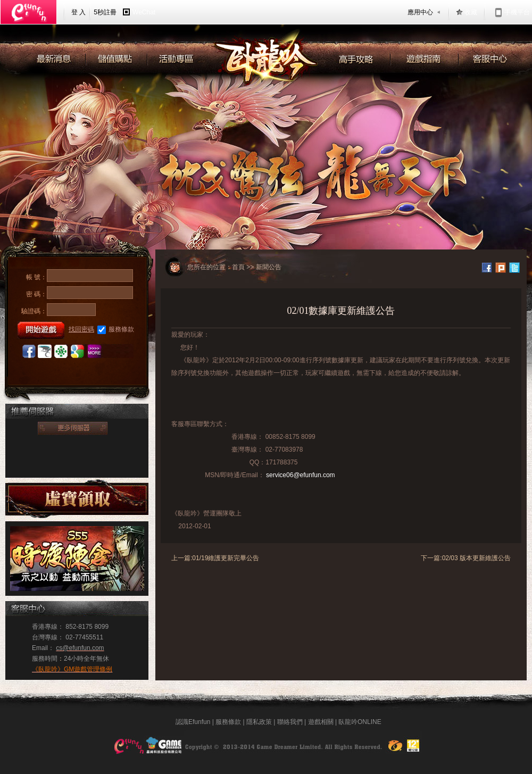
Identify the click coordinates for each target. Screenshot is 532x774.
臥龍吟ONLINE (360, 722)
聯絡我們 (290, 722)
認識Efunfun (193, 722)
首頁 (238, 267)
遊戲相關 (321, 722)
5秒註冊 (105, 12)
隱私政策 (259, 722)
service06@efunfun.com (301, 475)
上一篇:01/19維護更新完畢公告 (215, 558)
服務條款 (116, 330)
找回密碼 (81, 329)
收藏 (471, 12)
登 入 (78, 12)
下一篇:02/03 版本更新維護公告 (466, 558)
